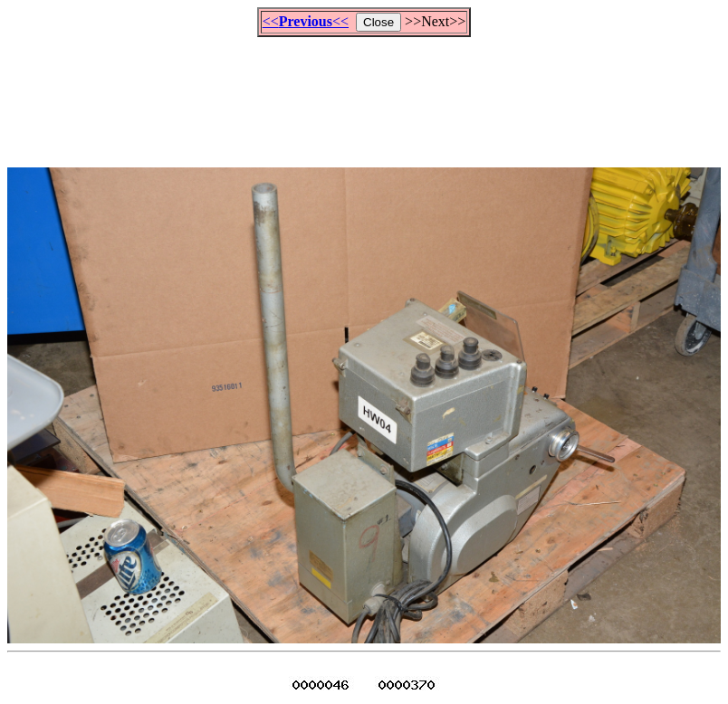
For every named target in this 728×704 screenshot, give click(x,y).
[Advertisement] (364, 94)
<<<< (306, 21)
